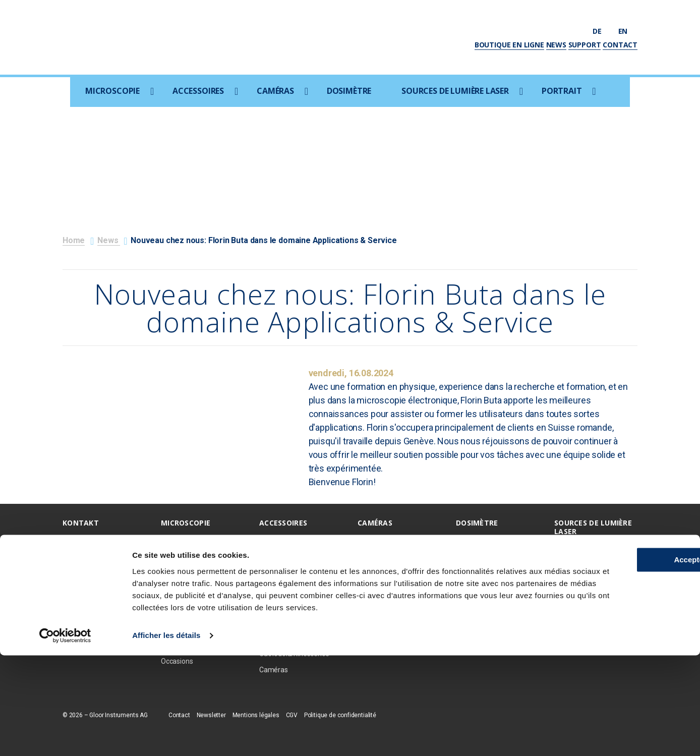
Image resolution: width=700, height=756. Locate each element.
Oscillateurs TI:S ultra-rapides (588, 602)
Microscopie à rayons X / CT (199, 593)
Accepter (616, 648)
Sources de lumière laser (455, 91)
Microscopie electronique (200, 541)
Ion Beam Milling (284, 557)
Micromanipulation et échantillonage (292, 618)
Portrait (562, 91)
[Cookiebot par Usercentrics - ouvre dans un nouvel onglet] (65, 736)
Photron (370, 557)
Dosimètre (349, 91)
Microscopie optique (192, 557)
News (556, 45)
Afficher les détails (166, 736)
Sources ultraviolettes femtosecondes (588, 554)
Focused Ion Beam (189, 572)
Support (585, 45)
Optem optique (381, 572)
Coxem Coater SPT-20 (294, 572)
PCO (364, 541)
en (628, 31)
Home (74, 240)
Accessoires (198, 91)
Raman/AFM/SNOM (192, 613)
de (602, 31)
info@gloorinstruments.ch (103, 600)
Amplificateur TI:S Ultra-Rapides (592, 578)
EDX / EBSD (277, 541)
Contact (620, 45)
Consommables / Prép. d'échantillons (295, 593)
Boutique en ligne (509, 45)
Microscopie (112, 91)
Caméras (275, 91)
